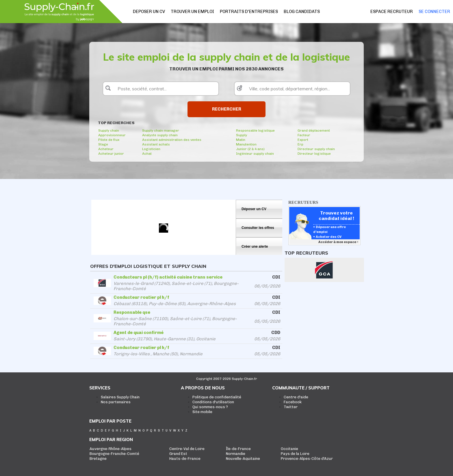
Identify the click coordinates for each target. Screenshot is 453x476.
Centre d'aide (296, 397)
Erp (300, 144)
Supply (242, 135)
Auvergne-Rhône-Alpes (111, 449)
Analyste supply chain (160, 135)
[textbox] (161, 89)
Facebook (293, 402)
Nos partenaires (116, 402)
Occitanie (289, 449)
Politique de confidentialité (217, 397)
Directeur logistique (314, 154)
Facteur (304, 135)
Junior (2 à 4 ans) (250, 149)
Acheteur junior (111, 154)
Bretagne (98, 459)
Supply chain (109, 130)
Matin (241, 140)
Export (303, 140)
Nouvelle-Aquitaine (243, 459)
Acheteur (106, 149)
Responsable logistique (255, 130)
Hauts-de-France (185, 459)
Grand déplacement (314, 130)
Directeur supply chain (316, 149)
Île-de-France (238, 449)
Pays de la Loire (295, 454)
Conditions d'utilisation (213, 402)
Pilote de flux (109, 140)
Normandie (236, 454)
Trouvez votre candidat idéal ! (336, 216)
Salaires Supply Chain (120, 397)
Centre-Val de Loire (187, 449)
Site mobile (202, 412)
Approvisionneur (112, 135)
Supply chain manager (161, 130)
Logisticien (151, 149)
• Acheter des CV (327, 237)
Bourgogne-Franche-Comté (114, 454)
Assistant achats (156, 144)
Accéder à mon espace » (339, 242)
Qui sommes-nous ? (210, 407)
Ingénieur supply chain (255, 154)
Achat (147, 154)
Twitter (291, 407)
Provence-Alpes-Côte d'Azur (307, 459)
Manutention (246, 144)
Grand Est (178, 454)
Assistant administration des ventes (172, 140)
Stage (103, 144)
